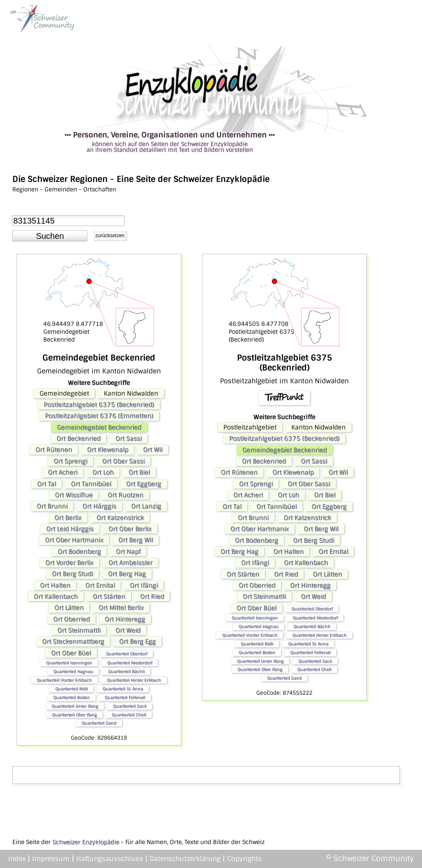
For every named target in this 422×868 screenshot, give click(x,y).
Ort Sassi (129, 439)
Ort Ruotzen (125, 495)
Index (17, 859)
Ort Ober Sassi (123, 461)
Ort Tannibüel (91, 484)
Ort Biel (139, 472)
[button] (50, 236)
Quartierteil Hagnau (73, 671)
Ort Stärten (109, 597)
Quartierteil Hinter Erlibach (134, 680)
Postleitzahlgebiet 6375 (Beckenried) (99, 405)
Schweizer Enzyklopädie (86, 842)
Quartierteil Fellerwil (125, 697)
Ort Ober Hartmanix (74, 540)
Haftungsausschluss (110, 859)
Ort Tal (47, 484)
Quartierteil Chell (129, 715)
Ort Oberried (72, 619)
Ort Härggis (99, 506)
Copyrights (244, 859)
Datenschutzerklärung (185, 859)
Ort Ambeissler (130, 563)
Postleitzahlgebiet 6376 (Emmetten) (99, 416)
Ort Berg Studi (73, 574)
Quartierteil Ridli (72, 689)
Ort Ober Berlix (130, 529)
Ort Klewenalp (108, 450)
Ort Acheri (63, 472)
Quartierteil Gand (99, 723)
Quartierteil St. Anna (123, 689)
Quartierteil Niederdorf (130, 663)
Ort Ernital (100, 585)
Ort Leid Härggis (70, 529)
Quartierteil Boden (72, 697)
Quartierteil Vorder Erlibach (64, 680)
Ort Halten (55, 585)
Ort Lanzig (146, 506)
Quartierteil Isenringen (69, 663)
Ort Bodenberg (79, 552)
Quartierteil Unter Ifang (75, 706)
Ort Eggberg (144, 484)
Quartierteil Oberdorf (127, 654)
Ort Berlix (68, 518)
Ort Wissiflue (74, 495)
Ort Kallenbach (56, 597)
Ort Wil (153, 450)
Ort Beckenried (79, 439)
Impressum (51, 859)
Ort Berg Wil (136, 540)
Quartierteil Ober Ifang (74, 715)
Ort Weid (128, 630)
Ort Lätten (69, 608)
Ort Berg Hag (127, 574)
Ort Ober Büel (71, 653)
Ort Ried (152, 597)
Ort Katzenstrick (120, 518)
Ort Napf (128, 552)
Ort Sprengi (70, 461)
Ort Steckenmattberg (73, 642)
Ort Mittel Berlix (121, 608)
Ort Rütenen (54, 450)
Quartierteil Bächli (126, 671)
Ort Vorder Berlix (69, 563)
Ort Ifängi (144, 585)
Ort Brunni (52, 506)
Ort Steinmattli (79, 630)
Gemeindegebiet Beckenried (99, 427)
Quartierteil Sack (130, 706)
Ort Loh (103, 472)
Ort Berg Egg (137, 642)
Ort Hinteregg (125, 619)
